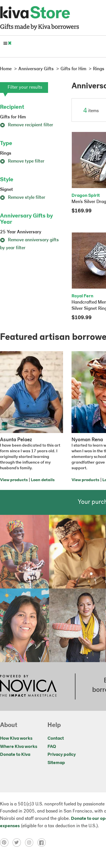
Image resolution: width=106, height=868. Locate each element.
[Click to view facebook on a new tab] (43, 843)
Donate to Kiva (15, 755)
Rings (6, 153)
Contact (56, 739)
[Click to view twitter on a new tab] (19, 843)
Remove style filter (23, 198)
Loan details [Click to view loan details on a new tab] (43, 480)
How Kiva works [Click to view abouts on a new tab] (16, 739)
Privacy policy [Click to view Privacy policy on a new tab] (62, 755)
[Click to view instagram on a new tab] (31, 843)
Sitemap (56, 763)
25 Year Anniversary (21, 232)
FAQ (52, 747)
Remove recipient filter (27, 125)
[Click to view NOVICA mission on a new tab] (28, 686)
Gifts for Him (13, 117)
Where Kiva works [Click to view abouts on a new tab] (19, 747)
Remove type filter (22, 161)
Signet (7, 190)
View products (14, 480)
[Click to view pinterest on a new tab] (6, 843)
